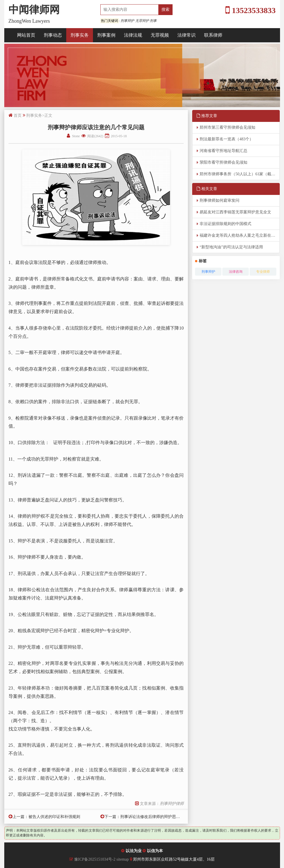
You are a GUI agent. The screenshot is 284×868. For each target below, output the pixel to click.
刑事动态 (53, 35)
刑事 (153, 21)
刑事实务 (80, 35)
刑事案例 (106, 35)
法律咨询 (236, 272)
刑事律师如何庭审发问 (219, 200)
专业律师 (263, 272)
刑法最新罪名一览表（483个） (226, 139)
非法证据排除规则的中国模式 (225, 224)
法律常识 (186, 35)
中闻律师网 (34, 10)
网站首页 (26, 35)
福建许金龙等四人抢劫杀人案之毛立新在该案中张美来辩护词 (240, 235)
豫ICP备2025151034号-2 (95, 859)
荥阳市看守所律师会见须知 (223, 162)
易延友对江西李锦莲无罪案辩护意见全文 (235, 212)
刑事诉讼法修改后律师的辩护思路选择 (154, 817)
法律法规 (133, 35)
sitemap (123, 859)
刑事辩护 (127, 21)
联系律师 (213, 35)
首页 (18, 115)
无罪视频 (160, 35)
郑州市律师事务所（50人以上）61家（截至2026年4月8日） (240, 174)
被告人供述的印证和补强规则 (54, 817)
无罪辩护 (142, 21)
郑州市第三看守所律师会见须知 (227, 127)
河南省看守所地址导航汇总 (223, 151)
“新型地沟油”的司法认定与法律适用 (231, 247)
